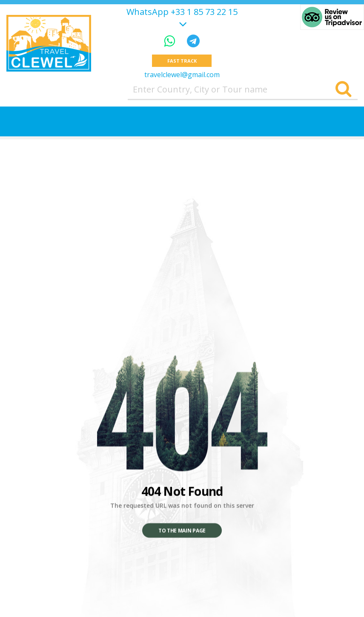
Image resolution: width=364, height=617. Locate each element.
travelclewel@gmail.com (182, 75)
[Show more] (182, 23)
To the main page (182, 531)
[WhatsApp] (171, 41)
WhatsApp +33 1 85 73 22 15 (182, 12)
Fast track (182, 61)
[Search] (343, 89)
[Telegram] (193, 41)
